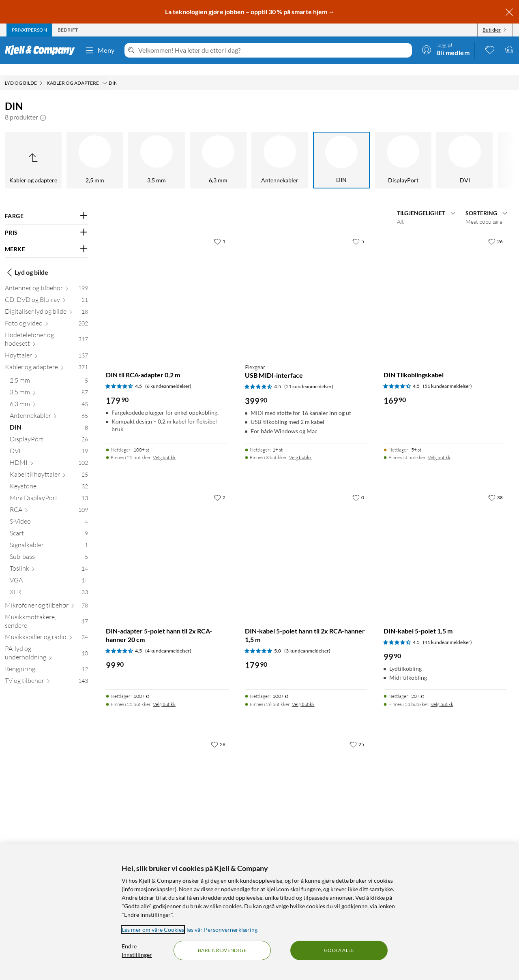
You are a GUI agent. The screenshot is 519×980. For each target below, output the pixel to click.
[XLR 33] (49, 582)
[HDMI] (444, 149)
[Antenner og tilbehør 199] (46, 278)
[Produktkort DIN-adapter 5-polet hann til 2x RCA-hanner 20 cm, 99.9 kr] (167, 540)
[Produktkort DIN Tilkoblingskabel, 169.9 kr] (445, 284)
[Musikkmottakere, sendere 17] (46, 612)
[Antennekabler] (198, 149)
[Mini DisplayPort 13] (49, 488)
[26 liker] (495, 230)
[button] (43, 106)
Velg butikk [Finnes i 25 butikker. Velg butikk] (164, 446)
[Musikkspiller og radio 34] (46, 627)
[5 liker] (358, 230)
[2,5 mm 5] (49, 371)
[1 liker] (220, 230)
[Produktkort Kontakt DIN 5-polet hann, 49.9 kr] (167, 787)
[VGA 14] (49, 570)
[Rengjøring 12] (46, 659)
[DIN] (259, 149)
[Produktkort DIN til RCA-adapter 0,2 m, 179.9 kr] (167, 284)
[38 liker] (495, 486)
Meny (100, 50)
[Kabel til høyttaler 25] (49, 465)
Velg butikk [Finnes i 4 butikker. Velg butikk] (439, 446)
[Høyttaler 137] (46, 346)
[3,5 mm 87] (49, 382)
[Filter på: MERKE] (46, 238)
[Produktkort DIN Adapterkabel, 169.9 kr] (306, 787)
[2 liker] (220, 486)
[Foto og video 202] (46, 313)
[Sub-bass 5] (49, 547)
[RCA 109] (49, 500)
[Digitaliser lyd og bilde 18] (46, 302)
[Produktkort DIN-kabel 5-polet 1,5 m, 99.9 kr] (445, 540)
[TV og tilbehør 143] (46, 671)
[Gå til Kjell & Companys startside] (42, 50)
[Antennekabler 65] (49, 406)
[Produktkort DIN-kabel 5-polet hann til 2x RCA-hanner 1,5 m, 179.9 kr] (306, 540)
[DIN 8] (49, 418)
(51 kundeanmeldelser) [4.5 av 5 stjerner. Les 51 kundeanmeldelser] (309, 375)
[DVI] (383, 149)
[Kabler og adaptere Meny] (105, 72)
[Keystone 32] (49, 476)
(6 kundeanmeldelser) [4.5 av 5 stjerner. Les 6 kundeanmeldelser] (168, 375)
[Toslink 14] (49, 559)
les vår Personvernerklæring (222, 930)
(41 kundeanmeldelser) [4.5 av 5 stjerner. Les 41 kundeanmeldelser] (447, 631)
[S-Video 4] (49, 512)
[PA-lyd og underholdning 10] (46, 643)
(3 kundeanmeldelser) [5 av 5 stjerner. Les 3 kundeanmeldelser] (307, 639)
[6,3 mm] (136, 149)
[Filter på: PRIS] (46, 221)
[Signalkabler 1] (49, 535)
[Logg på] (446, 49)
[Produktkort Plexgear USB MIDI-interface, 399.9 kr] (306, 284)
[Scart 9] (49, 523)
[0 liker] (358, 486)
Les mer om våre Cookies (153, 930)
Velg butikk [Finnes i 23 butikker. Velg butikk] (442, 693)
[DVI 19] (49, 441)
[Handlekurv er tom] (509, 49)
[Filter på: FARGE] (46, 205)
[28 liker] (218, 733)
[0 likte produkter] (490, 49)
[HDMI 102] (49, 453)
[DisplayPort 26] (49, 429)
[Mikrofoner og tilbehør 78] (46, 596)
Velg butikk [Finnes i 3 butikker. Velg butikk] (300, 446)
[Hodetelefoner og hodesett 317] (46, 330)
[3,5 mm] (75, 149)
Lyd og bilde (27, 261)
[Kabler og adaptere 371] (46, 357)
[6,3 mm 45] (49, 394)
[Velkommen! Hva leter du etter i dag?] (273, 50)
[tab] (29, 30)
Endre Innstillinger (137, 950)
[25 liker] (357, 733)
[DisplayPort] (321, 149)
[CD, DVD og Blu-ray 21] (46, 290)
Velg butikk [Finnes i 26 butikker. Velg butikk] (303, 693)
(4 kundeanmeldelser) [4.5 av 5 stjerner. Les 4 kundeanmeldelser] (168, 639)
